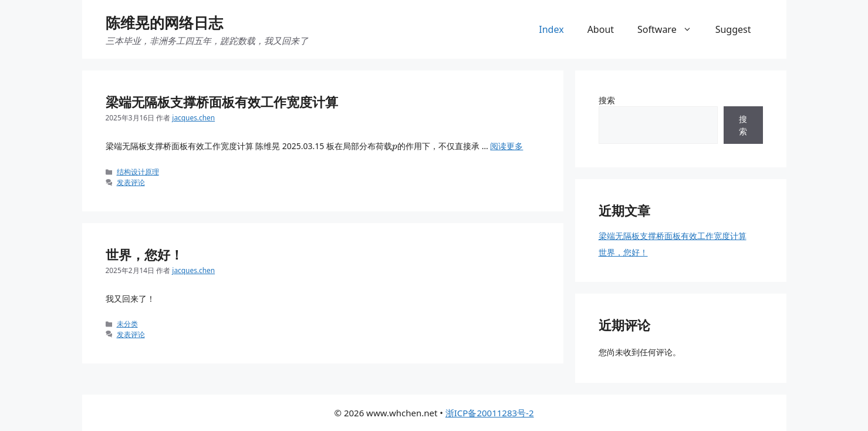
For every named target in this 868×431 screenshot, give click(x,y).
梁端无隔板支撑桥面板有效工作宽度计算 (222, 102)
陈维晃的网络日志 (164, 22)
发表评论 (131, 182)
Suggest (733, 29)
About (601, 29)
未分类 (127, 324)
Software (671, 29)
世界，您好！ (144, 254)
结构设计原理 (138, 171)
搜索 (607, 100)
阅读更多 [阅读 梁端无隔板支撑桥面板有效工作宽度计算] (506, 146)
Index (551, 29)
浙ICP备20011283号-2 (490, 413)
